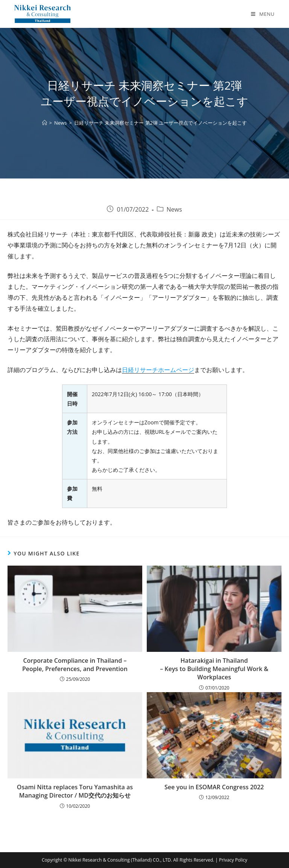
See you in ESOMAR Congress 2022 (214, 787)
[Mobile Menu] (263, 14)
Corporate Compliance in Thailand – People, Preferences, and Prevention (75, 665)
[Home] (45, 123)
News (174, 209)
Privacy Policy (233, 860)
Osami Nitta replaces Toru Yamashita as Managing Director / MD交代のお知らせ (75, 791)
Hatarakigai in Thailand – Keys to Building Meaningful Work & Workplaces (214, 669)
